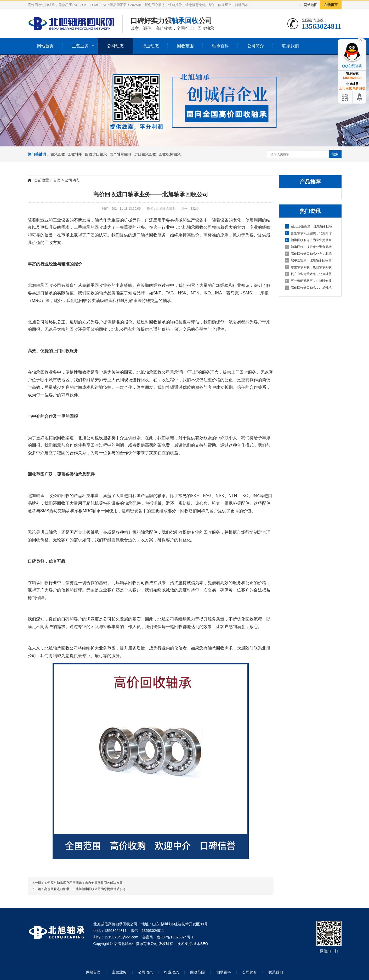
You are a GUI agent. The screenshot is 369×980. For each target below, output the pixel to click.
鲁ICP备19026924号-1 (175, 937)
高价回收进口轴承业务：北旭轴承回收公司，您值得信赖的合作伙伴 (310, 254)
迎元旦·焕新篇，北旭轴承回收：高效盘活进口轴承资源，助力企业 (310, 226)
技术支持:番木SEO (193, 944)
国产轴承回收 (121, 154)
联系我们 (291, 46)
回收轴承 (75, 154)
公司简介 (256, 46)
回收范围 (185, 46)
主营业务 (80, 46)
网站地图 (311, 5)
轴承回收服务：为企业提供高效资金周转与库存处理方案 (310, 240)
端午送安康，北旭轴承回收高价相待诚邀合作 (310, 260)
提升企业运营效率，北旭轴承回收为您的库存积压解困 (310, 274)
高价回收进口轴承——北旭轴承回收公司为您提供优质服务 (85, 889)
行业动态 (150, 46)
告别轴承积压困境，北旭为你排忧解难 (310, 233)
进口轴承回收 (145, 154)
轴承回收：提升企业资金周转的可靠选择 (310, 247)
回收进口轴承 (96, 154)
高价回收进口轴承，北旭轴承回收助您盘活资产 (310, 288)
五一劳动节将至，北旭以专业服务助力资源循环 (310, 281)
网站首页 (45, 46)
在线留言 (331, 5)
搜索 (335, 154)
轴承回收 (58, 154)
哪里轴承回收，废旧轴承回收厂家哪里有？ (310, 267)
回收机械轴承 (170, 154)
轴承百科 (220, 46)
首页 (57, 180)
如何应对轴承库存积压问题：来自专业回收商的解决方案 (83, 883)
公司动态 (115, 46)
